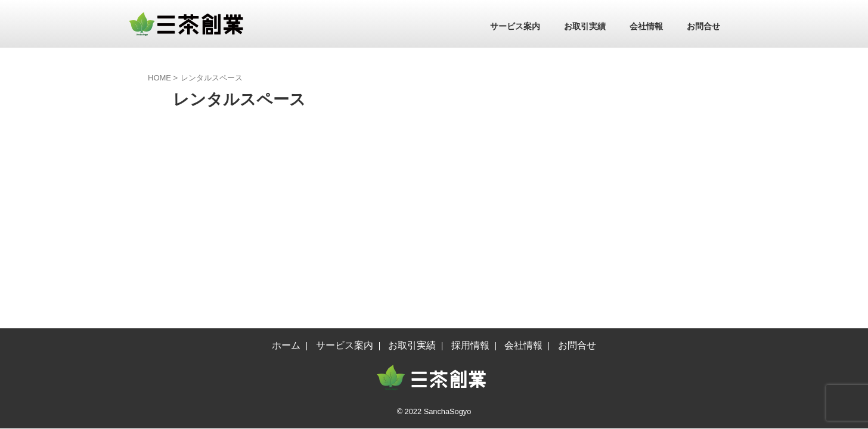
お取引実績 (585, 26)
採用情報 (470, 176)
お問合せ (703, 26)
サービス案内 (515, 26)
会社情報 (646, 26)
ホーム (286, 176)
